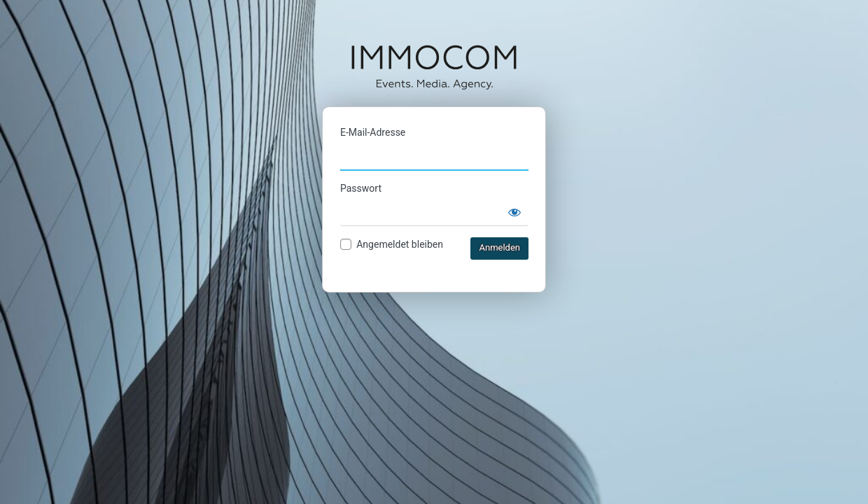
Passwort (361, 188)
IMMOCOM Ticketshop (434, 66)
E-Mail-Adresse (373, 132)
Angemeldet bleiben (400, 244)
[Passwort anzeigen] (514, 212)
